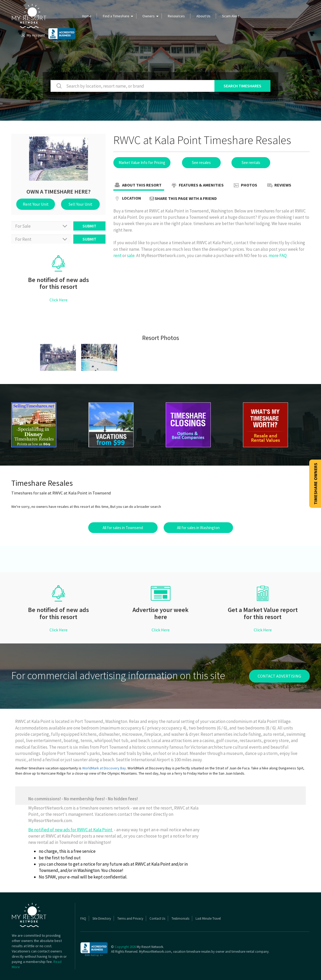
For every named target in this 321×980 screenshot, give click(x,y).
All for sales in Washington (198, 528)
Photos (245, 185)
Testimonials (180, 918)
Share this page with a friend (183, 198)
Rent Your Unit (36, 204)
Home (87, 16)
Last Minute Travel (208, 918)
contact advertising (279, 676)
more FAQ (278, 255)
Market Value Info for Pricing (142, 163)
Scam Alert (231, 16)
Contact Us (157, 918)
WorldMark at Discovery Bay (104, 768)
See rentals (251, 163)
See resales (201, 163)
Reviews (278, 185)
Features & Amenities (197, 185)
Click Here (59, 300)
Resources (176, 16)
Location (127, 199)
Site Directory (102, 918)
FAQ (83, 918)
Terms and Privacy (130, 918)
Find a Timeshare (116, 16)
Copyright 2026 (125, 947)
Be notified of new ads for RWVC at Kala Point (71, 830)
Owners (149, 16)
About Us (203, 16)
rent (117, 255)
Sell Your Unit (81, 204)
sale (131, 255)
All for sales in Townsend (123, 528)
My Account (33, 35)
